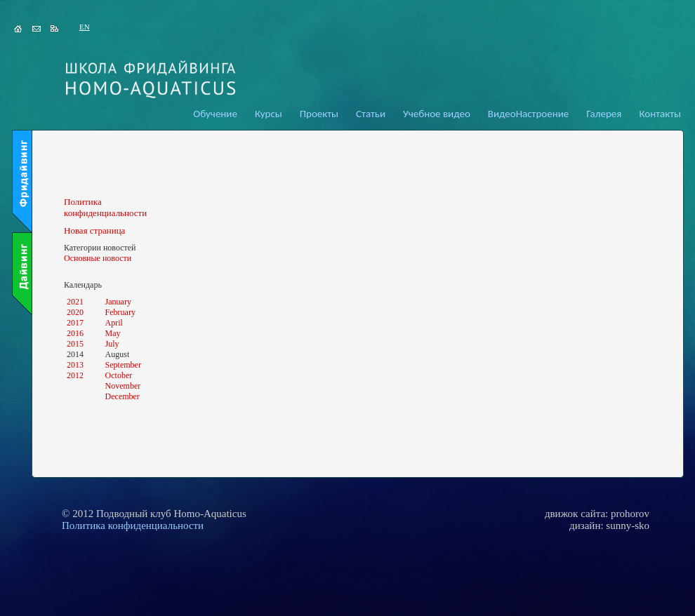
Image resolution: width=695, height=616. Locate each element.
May (113, 333)
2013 (75, 365)
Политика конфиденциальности (105, 207)
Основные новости (98, 258)
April (114, 323)
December (123, 396)
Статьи (371, 114)
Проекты (319, 114)
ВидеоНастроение (528, 114)
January (118, 302)
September (123, 365)
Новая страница (94, 230)
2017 (75, 323)
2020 (75, 312)
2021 (75, 302)
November (123, 386)
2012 (75, 375)
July (112, 344)
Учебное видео (437, 114)
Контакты (660, 114)
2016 (75, 333)
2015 (75, 344)
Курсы (269, 114)
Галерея (604, 114)
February (120, 312)
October (119, 375)
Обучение (215, 114)
